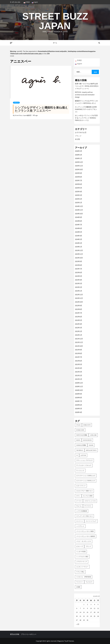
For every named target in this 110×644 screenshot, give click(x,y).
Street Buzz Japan (55, 21)
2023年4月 (79, 280)
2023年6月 (79, 273)
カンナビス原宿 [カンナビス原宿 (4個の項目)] (88, 496)
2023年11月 (79, 254)
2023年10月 (79, 258)
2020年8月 (79, 398)
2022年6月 (79, 317)
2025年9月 (79, 173)
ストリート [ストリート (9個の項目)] (80, 521)
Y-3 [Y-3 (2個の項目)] (77, 455)
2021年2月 (79, 376)
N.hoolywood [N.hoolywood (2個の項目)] (87, 440)
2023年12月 (79, 250)
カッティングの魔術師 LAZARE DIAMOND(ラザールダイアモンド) (86, 109)
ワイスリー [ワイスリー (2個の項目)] (80, 582)
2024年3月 (79, 239)
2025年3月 (79, 195)
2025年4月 (79, 192)
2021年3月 (79, 372)
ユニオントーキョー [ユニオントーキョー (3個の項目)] (82, 567)
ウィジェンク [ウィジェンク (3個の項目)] (80, 470)
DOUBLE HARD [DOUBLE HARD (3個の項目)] (80, 430)
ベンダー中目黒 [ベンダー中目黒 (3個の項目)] (81, 552)
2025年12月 (79, 162)
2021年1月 (79, 379)
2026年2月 (79, 155)
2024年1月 (79, 247)
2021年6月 (79, 361)
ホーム (55, 43)
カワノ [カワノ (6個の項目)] (78, 496)
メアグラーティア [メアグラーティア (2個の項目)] (82, 562)
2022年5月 (79, 320)
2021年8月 (79, 353)
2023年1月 (79, 291)
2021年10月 (79, 346)
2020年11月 (79, 386)
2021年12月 (79, 339)
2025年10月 (79, 170)
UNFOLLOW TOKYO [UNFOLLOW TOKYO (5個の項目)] (91, 450)
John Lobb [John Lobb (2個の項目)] (93, 435)
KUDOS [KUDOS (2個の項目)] (78, 440)
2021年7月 (79, 357)
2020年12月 (79, 383)
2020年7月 (79, 401)
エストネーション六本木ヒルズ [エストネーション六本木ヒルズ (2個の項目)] (86, 481)
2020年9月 (79, 394)
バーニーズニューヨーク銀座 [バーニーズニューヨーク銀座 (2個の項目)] (85, 531)
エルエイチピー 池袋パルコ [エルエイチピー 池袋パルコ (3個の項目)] (84, 491)
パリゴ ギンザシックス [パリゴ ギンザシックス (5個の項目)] (84, 541)
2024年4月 (79, 236)
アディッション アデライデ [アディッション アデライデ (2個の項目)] (84, 460)
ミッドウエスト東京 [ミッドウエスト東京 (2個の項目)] (82, 557)
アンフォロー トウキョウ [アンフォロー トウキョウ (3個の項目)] (84, 465)
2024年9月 (79, 217)
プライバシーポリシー (29, 634)
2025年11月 (79, 166)
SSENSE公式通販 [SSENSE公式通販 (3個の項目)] (81, 445)
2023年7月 (79, 269)
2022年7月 (79, 313)
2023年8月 (79, 265)
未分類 (77, 139)
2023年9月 (79, 261)
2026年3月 (79, 151)
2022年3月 (79, 328)
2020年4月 (79, 412)
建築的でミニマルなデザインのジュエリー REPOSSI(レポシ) (86, 102)
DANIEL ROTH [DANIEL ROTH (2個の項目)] (87, 425)
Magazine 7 (61, 641)
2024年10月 (79, 214)
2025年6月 (79, 184)
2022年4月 (79, 324)
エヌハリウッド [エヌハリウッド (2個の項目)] (81, 486)
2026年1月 (79, 158)
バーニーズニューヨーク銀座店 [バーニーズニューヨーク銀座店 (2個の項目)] (86, 536)
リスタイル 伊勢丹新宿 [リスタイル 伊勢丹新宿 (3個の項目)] (84, 577)
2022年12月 (79, 295)
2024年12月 (79, 206)
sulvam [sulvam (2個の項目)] (91, 445)
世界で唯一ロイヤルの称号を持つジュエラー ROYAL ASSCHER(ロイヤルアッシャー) (87, 86)
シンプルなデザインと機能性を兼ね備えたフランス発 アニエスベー (41, 109)
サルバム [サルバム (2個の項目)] (79, 506)
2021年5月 (79, 364)
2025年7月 (79, 180)
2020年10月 (79, 390)
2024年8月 (79, 221)
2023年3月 (79, 283)
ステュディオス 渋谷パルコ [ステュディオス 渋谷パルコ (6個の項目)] (84, 516)
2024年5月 (79, 232)
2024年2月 (79, 243)
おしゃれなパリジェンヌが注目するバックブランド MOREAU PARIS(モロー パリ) (86, 118)
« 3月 (78, 624)
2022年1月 (79, 335)
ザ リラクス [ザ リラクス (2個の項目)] (88, 506)
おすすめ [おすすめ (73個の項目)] (83, 455)
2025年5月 (79, 188)
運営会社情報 (15, 634)
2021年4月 (79, 368)
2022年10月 (79, 302)
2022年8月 (79, 309)
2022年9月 (79, 306)
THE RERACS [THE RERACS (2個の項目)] (80, 450)
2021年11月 (79, 342)
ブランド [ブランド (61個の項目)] (88, 546)
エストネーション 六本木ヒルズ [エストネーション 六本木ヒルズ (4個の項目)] (86, 476)
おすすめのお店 (81, 132)
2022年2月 (79, 331)
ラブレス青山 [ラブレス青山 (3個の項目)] (80, 572)
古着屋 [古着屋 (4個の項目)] (78, 587)
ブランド (16, 103)
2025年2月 (79, 199)
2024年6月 (79, 228)
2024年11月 (79, 210)
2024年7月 (79, 225)
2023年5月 (79, 276)
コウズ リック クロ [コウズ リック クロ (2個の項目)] (90, 501)
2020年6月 (79, 405)
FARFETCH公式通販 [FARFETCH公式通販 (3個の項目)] (82, 435)
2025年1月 (79, 203)
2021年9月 (79, 350)
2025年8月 (79, 177)
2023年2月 (79, 287)
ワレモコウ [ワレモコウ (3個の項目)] (89, 582)
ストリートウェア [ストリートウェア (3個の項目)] (91, 521)
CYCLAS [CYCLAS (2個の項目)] (78, 425)
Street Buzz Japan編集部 (23, 115)
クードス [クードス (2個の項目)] (79, 501)
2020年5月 (79, 409)
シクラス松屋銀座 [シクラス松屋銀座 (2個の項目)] (82, 511)
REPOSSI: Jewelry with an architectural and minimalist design (85, 95)
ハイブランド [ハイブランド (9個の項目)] (80, 526)
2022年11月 (79, 298)
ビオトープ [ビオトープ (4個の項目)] (80, 546)
